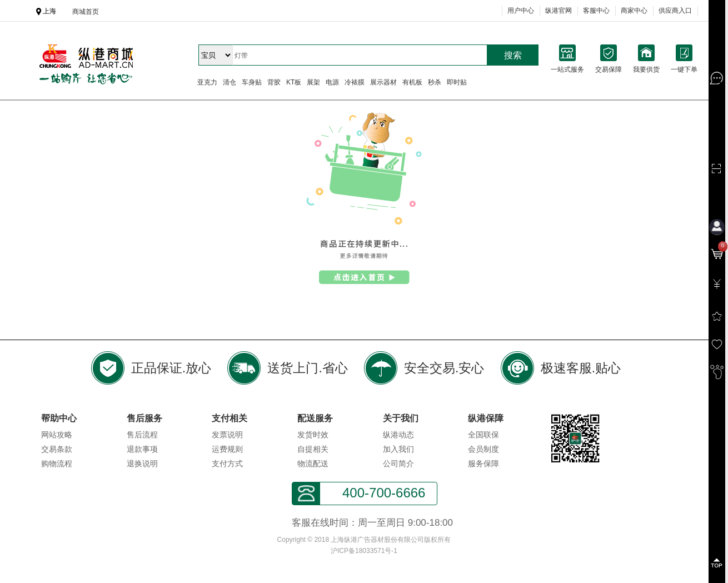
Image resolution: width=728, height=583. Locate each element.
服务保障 (483, 464)
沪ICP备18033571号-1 (364, 551)
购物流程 (57, 464)
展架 (313, 82)
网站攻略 (57, 435)
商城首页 (86, 12)
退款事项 (142, 449)
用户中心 (521, 11)
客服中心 (596, 11)
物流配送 (313, 464)
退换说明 (142, 464)
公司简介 (398, 464)
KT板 (294, 82)
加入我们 (398, 449)
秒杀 (435, 82)
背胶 (274, 82)
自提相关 (313, 449)
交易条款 (57, 449)
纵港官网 (559, 11)
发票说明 (227, 435)
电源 (332, 82)
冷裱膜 (355, 82)
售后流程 (142, 435)
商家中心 (634, 11)
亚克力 (207, 82)
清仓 (230, 82)
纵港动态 (398, 435)
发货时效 (313, 435)
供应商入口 (675, 11)
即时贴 (457, 82)
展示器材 (383, 82)
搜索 (513, 55)
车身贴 (252, 82)
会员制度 (483, 449)
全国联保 (483, 435)
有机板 (412, 82)
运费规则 (227, 449)
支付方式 (227, 464)
